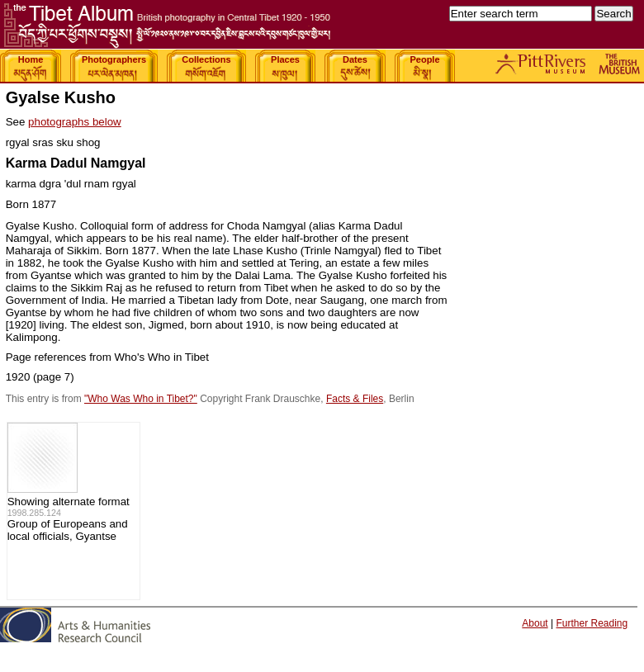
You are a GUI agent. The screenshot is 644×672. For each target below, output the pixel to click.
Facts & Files (355, 399)
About (535, 623)
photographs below (75, 122)
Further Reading (592, 623)
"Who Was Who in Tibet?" (141, 399)
